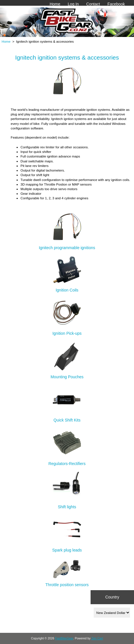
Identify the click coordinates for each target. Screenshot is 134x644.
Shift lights (67, 504)
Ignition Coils (67, 287)
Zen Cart (97, 638)
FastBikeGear (64, 638)
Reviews (97, 10)
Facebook (116, 4)
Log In (73, 4)
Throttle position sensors (67, 582)
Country (112, 597)
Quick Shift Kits (67, 418)
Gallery (119, 10)
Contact (93, 4)
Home (55, 4)
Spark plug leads (67, 548)
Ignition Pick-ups (67, 331)
